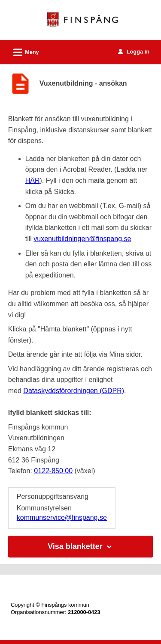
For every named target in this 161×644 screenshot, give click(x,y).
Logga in (134, 52)
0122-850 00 (53, 471)
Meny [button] (23, 51)
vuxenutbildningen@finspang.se (82, 239)
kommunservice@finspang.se (62, 517)
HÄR (33, 180)
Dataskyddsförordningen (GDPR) (74, 391)
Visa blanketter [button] (80, 546)
